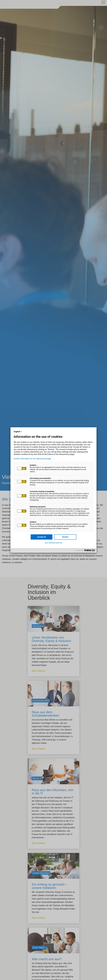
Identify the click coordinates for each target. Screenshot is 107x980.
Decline (65, 537)
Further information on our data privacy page (32, 459)
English (18, 432)
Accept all (42, 537)
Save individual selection (54, 543)
